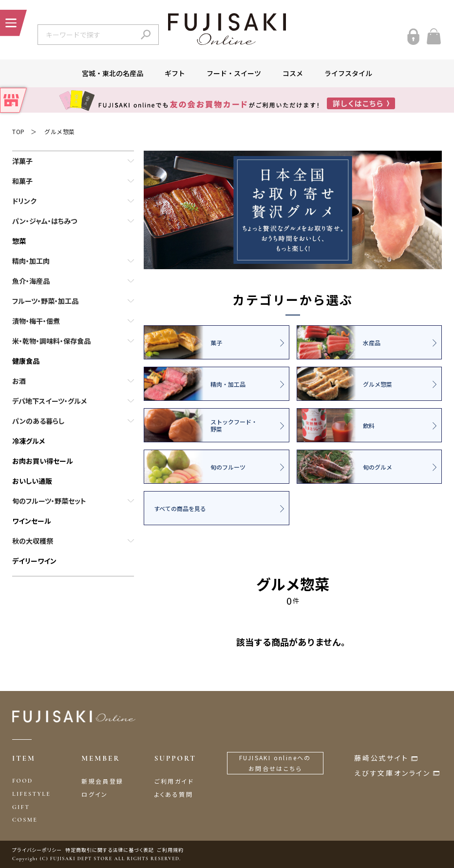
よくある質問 (174, 794)
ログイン (95, 794)
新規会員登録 (102, 781)
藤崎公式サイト (381, 758)
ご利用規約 (170, 850)
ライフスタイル (348, 73)
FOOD (23, 781)
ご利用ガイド (174, 781)
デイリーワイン (34, 561)
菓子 (183, 342)
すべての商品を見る (180, 508)
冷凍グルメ (28, 441)
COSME (25, 820)
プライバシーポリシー (37, 850)
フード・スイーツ (234, 73)
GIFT (21, 807)
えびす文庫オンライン (392, 773)
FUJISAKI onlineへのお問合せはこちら (275, 763)
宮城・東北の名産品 (113, 73)
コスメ (293, 73)
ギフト (175, 73)
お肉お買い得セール (43, 461)
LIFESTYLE (31, 794)
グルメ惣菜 (60, 131)
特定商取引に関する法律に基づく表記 (110, 850)
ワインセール (32, 521)
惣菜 (19, 241)
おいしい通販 (32, 481)
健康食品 (26, 361)
